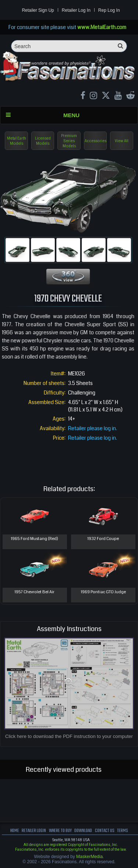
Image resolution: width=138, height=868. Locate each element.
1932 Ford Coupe (103, 539)
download (83, 831)
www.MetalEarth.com (102, 27)
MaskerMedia (89, 857)
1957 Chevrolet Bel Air (35, 592)
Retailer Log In (76, 10)
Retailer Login (34, 831)
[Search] (69, 46)
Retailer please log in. (93, 428)
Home (15, 831)
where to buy (60, 831)
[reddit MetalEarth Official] (130, 96)
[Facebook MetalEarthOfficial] (83, 96)
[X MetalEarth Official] (106, 96)
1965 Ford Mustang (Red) (35, 539)
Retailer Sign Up (38, 10)
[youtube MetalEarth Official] (118, 96)
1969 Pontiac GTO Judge (103, 592)
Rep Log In (109, 10)
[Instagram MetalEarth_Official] (93, 96)
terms (123, 831)
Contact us (105, 831)
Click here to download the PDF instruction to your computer (69, 736)
